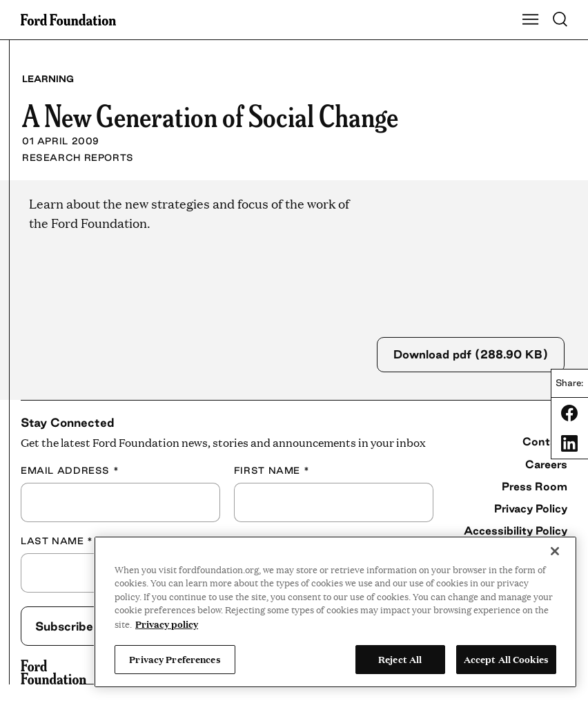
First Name (272, 469)
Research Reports (78, 157)
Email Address (70, 469)
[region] (335, 612)
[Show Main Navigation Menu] (531, 20)
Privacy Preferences (175, 659)
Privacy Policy (531, 507)
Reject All (400, 659)
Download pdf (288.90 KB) (471, 353)
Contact (545, 440)
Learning (48, 79)
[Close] (555, 551)
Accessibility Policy (516, 529)
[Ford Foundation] (53, 671)
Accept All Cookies (506, 659)
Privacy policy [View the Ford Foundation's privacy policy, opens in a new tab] (167, 624)
